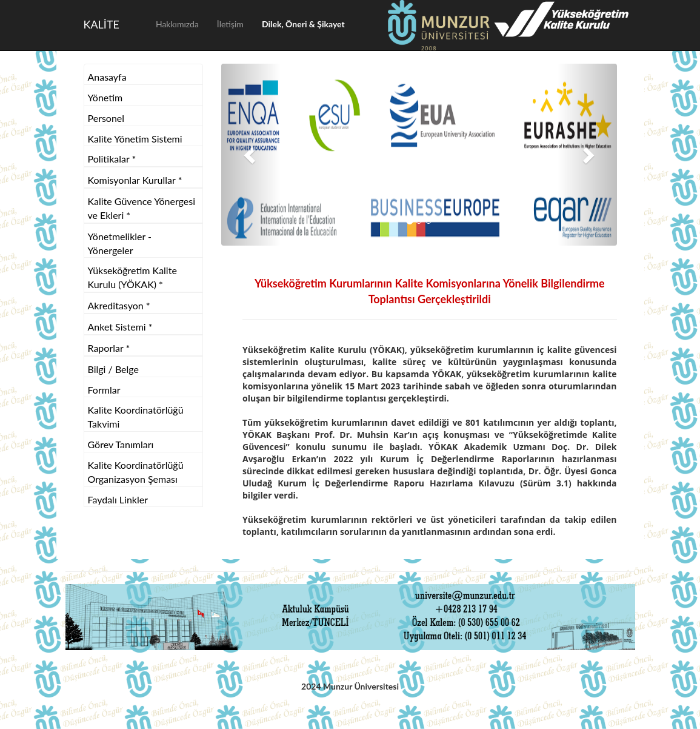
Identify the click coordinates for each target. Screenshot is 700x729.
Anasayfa (107, 77)
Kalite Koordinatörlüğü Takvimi (136, 417)
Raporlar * (109, 348)
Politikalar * (112, 159)
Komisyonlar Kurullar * (135, 180)
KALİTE (102, 24)
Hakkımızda (177, 24)
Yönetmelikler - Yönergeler (120, 243)
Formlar (104, 390)
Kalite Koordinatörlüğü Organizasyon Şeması (136, 472)
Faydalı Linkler (118, 499)
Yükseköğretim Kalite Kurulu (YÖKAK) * (132, 277)
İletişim (230, 24)
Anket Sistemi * (120, 327)
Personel (106, 118)
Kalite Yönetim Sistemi (135, 139)
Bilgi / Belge (113, 369)
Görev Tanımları (121, 444)
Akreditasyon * (119, 305)
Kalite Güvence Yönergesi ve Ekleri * (142, 208)
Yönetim (105, 97)
